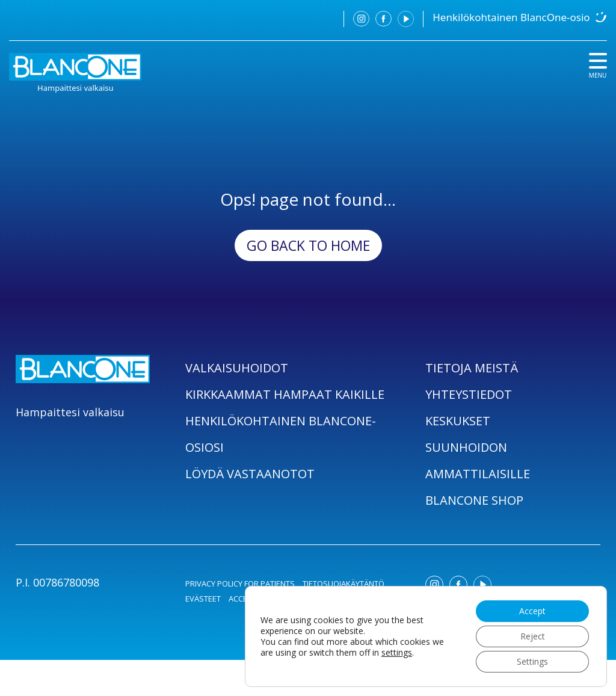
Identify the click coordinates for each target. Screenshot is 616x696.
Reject (533, 636)
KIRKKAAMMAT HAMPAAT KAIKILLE (285, 394)
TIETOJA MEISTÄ (472, 368)
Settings (532, 661)
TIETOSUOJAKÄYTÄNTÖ (343, 584)
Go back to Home (308, 245)
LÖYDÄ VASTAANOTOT (250, 474)
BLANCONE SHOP (474, 500)
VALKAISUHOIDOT (237, 368)
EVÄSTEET (203, 599)
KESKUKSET (458, 421)
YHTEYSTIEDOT (469, 394)
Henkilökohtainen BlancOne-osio (511, 17)
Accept (532, 611)
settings (397, 653)
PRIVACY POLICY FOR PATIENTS (240, 584)
